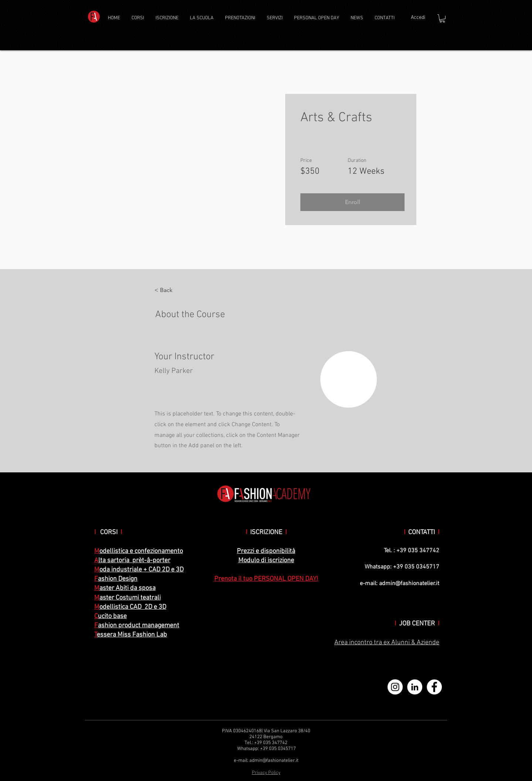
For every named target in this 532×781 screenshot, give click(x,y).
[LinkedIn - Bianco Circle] (415, 687)
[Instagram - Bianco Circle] (395, 687)
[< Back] (175, 290)
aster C (109, 598)
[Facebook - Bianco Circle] (434, 687)
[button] (139, 18)
